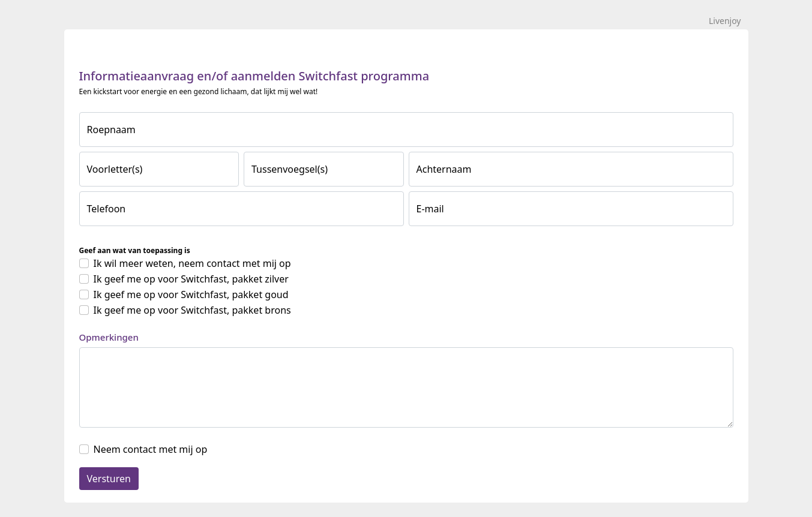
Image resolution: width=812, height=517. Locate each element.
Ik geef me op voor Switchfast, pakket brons (192, 310)
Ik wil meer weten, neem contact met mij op (192, 263)
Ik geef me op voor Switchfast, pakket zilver (191, 279)
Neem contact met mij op (151, 449)
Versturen (109, 479)
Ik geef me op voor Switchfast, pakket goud (191, 294)
